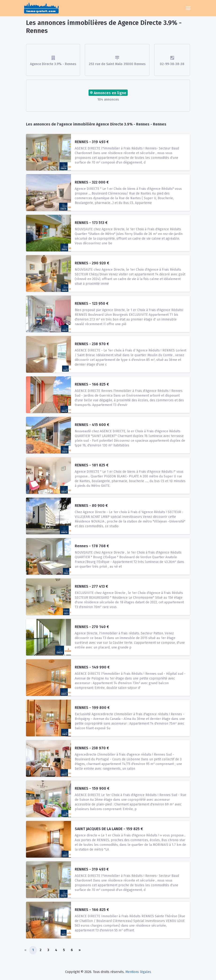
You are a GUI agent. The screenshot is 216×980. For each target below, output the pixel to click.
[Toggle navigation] (188, 8)
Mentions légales (138, 972)
